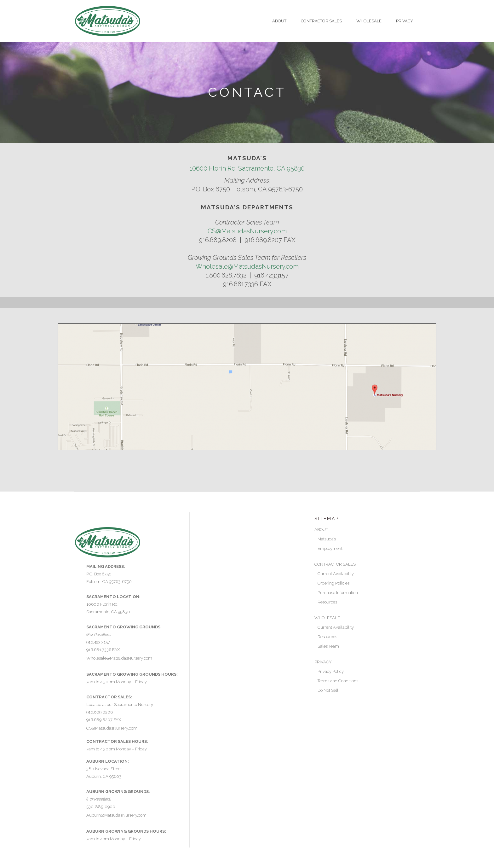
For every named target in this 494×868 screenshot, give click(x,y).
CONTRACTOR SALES (335, 564)
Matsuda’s (327, 539)
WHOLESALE (327, 618)
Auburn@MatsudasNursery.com (116, 815)
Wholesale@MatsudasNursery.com (247, 266)
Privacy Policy (331, 671)
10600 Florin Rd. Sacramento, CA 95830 (247, 168)
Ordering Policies (333, 583)
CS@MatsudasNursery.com (247, 231)
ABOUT (321, 530)
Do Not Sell (328, 690)
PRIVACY (323, 662)
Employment (330, 548)
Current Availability (336, 574)
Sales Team (328, 646)
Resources (327, 602)
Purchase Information (338, 593)
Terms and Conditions (338, 681)
